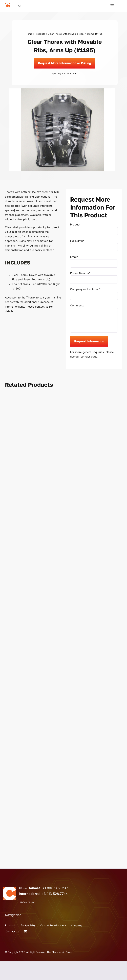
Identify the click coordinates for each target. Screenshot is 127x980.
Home (29, 34)
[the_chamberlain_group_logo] (7, 5)
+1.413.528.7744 (55, 912)
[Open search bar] (20, 6)
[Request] (64, 63)
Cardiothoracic (70, 73)
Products (40, 34)
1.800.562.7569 (57, 907)
